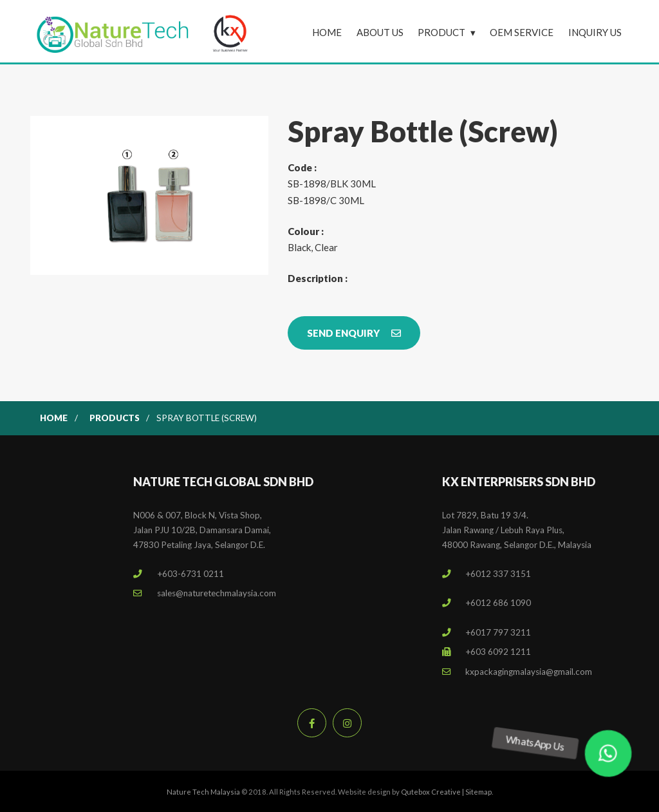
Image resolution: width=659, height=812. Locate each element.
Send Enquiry (354, 333)
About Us (380, 32)
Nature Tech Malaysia (203, 792)
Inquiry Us (595, 32)
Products (115, 418)
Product (441, 32)
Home (327, 32)
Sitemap (478, 792)
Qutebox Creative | (433, 792)
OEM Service (522, 32)
